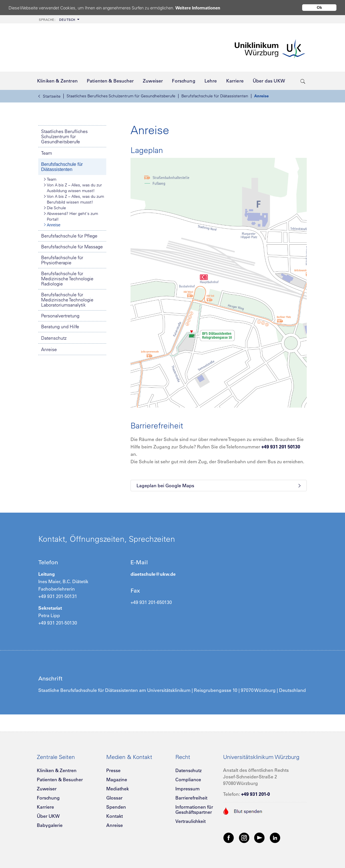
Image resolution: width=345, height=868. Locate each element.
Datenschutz (54, 338)
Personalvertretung (60, 316)
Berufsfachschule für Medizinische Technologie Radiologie (67, 279)
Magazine (117, 780)
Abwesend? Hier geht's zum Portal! (71, 216)
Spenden (116, 807)
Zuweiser (47, 789)
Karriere (45, 807)
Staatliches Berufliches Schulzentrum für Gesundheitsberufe (121, 96)
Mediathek (118, 789)
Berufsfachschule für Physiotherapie (62, 260)
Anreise (261, 96)
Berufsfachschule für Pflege (69, 236)
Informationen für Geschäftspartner (194, 809)
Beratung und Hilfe (60, 327)
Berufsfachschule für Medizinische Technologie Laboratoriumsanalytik (67, 300)
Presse (113, 770)
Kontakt (115, 816)
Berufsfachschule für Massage (72, 247)
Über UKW (48, 816)
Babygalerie (50, 825)
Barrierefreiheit (191, 798)
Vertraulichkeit (190, 821)
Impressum (187, 789)
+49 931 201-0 (255, 794)
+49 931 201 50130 (281, 447)
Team (47, 153)
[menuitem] (59, 19)
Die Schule (55, 208)
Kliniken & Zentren (57, 770)
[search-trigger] (303, 81)
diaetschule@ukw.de (153, 574)
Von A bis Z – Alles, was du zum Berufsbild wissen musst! (74, 199)
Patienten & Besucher (60, 780)
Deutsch (57, 20)
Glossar (114, 798)
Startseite (49, 96)
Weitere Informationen (198, 8)
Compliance (188, 780)
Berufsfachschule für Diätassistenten (215, 96)
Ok (319, 7)
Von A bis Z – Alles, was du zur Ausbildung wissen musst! (73, 188)
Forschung (48, 798)
